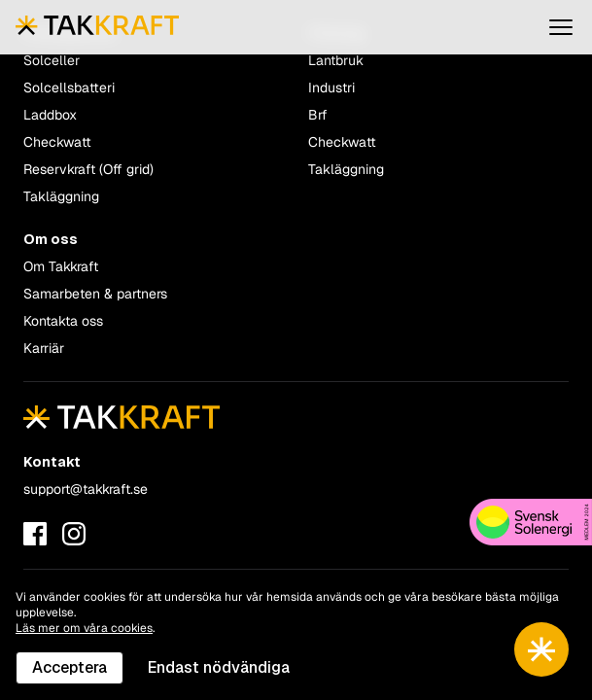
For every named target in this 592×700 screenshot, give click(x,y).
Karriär (44, 348)
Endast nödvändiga (219, 667)
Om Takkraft (61, 266)
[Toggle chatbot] (541, 649)
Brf (318, 115)
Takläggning (61, 196)
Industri (331, 87)
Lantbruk (336, 60)
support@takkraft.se (86, 489)
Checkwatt (57, 142)
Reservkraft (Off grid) (88, 169)
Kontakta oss (63, 321)
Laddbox (50, 115)
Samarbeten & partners (95, 294)
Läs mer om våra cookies (84, 628)
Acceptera (70, 667)
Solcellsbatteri (69, 87)
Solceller (52, 60)
